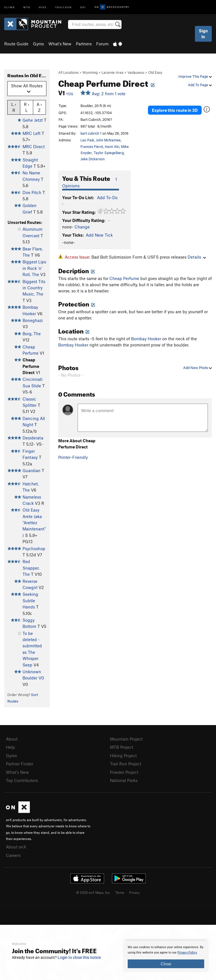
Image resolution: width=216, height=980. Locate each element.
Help (10, 747)
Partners (84, 44)
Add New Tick (99, 235)
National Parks (124, 780)
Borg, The (32, 334)
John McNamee (108, 140)
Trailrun (63, 7)
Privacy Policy (187, 953)
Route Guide (16, 44)
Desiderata (33, 438)
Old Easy (155, 72)
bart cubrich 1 (91, 133)
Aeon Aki (112, 146)
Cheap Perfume (124, 278)
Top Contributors (22, 780)
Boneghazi (33, 320)
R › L (27, 107)
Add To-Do (107, 197)
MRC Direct (34, 146)
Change (82, 227)
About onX (16, 847)
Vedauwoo (136, 72)
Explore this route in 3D (175, 110)
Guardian (31, 470)
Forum (102, 44)
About (12, 739)
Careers (13, 855)
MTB (27, 7)
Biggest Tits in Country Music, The (34, 288)
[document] (166, 956)
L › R (14, 107)
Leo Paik (87, 140)
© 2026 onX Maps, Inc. (93, 892)
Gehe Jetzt (33, 120)
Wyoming (90, 72)
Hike (43, 7)
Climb (10, 7)
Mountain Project (126, 739)
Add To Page (200, 85)
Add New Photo (197, 368)
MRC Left (31, 133)
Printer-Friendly (73, 457)
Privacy (134, 892)
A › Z (39, 107)
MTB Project (121, 747)
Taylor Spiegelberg (109, 153)
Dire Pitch (32, 192)
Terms (120, 892)
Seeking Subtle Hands (30, 600)
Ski (83, 7)
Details (197, 257)
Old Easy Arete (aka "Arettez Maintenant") (34, 523)
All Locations (68, 72)
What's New (60, 44)
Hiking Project (123, 755)
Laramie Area (112, 72)
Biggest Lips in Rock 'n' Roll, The (34, 268)
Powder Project (124, 772)
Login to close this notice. (80, 957)
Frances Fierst (92, 146)
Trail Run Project (126, 764)
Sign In (203, 34)
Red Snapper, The (31, 568)
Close (166, 964)
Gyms (38, 44)
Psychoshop (34, 548)
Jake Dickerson (93, 159)
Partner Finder (20, 764)
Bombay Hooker (146, 339)
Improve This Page (195, 76)
